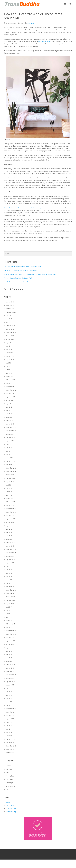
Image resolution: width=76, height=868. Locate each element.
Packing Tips (10, 776)
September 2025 (11, 312)
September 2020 (11, 478)
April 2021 (9, 454)
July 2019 (9, 526)
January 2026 (10, 302)
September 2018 (11, 560)
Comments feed (11, 808)
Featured (9, 766)
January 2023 (10, 383)
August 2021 (10, 441)
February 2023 (10, 380)
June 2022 (9, 407)
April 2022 (9, 414)
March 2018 (10, 580)
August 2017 (10, 604)
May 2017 (9, 614)
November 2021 (11, 431)
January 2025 (10, 329)
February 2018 (10, 583)
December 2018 (11, 549)
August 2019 (10, 522)
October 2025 (10, 309)
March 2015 (10, 702)
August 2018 (10, 563)
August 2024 (10, 339)
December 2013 (11, 746)
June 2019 (9, 529)
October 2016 (10, 637)
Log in (8, 802)
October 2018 (10, 556)
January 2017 (10, 627)
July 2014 (9, 722)
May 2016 (9, 654)
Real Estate (9, 779)
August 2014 (10, 719)
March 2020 (10, 498)
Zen (7, 789)
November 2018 (11, 553)
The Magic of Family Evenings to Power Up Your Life (21, 270)
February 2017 (10, 624)
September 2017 (11, 600)
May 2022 (9, 410)
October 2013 (10, 753)
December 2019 (11, 509)
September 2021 (11, 437)
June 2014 (9, 726)
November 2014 (11, 712)
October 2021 (10, 434)
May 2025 (9, 322)
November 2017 (11, 593)
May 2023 (9, 370)
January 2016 (10, 668)
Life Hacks (31, 23)
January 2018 (10, 587)
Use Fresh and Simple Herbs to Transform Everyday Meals (23, 266)
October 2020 (10, 475)
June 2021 (9, 448)
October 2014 (10, 715)
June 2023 (9, 366)
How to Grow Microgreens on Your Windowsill (19, 282)
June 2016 (9, 651)
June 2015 (9, 692)
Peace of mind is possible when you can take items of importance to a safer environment (33, 208)
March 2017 (10, 621)
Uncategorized (10, 786)
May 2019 (9, 532)
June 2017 (9, 610)
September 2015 (11, 682)
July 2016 (9, 648)
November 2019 (11, 512)
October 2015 (10, 678)
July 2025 (9, 315)
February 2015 (10, 705)
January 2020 (10, 505)
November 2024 (11, 332)
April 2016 (9, 658)
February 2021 (10, 461)
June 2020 (9, 488)
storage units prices (44, 41)
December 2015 (11, 671)
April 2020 (9, 495)
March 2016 (10, 661)
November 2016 (11, 634)
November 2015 (11, 675)
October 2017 (10, 597)
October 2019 (10, 515)
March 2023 (10, 376)
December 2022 (11, 387)
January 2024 (10, 356)
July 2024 (9, 343)
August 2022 (10, 400)
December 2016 (11, 631)
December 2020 (11, 468)
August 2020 (10, 482)
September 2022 (11, 397)
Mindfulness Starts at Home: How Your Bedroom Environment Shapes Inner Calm (30, 274)
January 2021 (10, 465)
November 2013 (11, 749)
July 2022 (9, 404)
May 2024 (9, 346)
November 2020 (11, 471)
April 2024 (9, 349)
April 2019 (9, 536)
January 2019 (10, 546)
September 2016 (11, 641)
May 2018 (9, 573)
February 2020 (10, 502)
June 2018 (9, 570)
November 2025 (11, 305)
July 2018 (9, 566)
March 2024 (10, 353)
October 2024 (10, 336)
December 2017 (11, 590)
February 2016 (10, 665)
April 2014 (9, 732)
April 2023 (9, 373)
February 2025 (10, 326)
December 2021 (11, 427)
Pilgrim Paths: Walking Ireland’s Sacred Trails (18, 278)
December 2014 (11, 709)
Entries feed (10, 805)
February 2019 (10, 543)
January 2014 (10, 743)
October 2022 (10, 393)
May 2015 (9, 695)
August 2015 (10, 685)
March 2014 (10, 736)
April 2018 (9, 576)
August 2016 (10, 644)
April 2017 (9, 617)
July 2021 (9, 444)
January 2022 (10, 424)
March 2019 (10, 539)
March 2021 (10, 458)
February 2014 (10, 739)
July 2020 (9, 485)
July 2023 (9, 363)
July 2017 (9, 607)
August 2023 (10, 360)
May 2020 (9, 492)
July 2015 (9, 688)
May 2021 (9, 451)
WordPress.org (11, 812)
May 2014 (9, 729)
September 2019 (11, 519)
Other (8, 773)
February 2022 (10, 421)
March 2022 (10, 417)
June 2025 (9, 319)
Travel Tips (9, 783)
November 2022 (11, 390)
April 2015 (9, 698)
